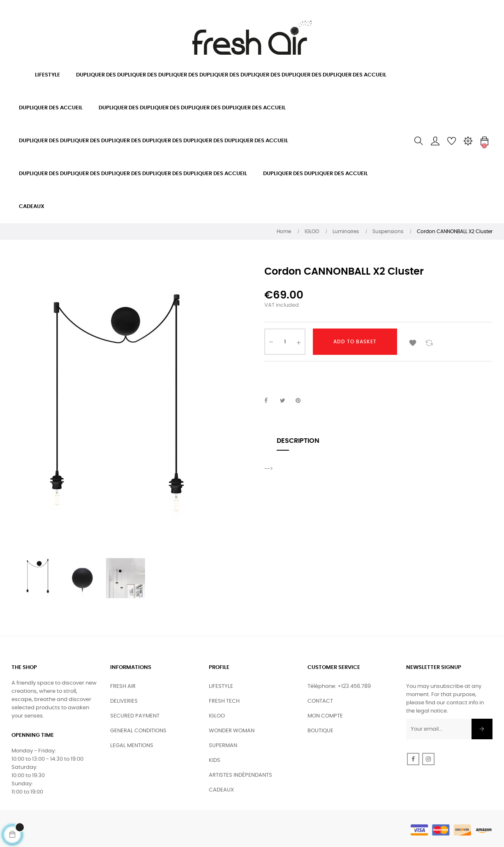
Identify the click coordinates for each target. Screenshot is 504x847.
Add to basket (355, 342)
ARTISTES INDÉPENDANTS (240, 775)
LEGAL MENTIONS (132, 746)
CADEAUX (221, 790)
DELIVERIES (124, 701)
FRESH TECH (224, 701)
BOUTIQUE (320, 731)
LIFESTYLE (221, 686)
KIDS (215, 760)
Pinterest (302, 401)
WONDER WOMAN (232, 731)
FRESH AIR (123, 686)
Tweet (286, 401)
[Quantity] (285, 342)
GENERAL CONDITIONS (138, 731)
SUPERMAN (223, 746)
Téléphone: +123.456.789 (339, 686)
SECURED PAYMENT (135, 716)
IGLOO (217, 716)
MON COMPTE (325, 716)
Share (270, 401)
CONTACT (320, 701)
